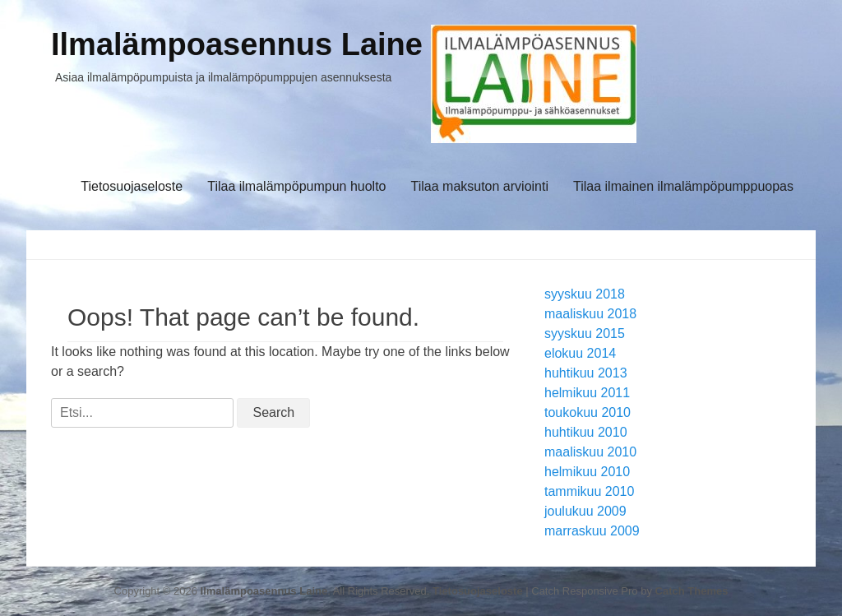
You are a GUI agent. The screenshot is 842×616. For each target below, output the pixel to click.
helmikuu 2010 (587, 472)
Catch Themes (692, 591)
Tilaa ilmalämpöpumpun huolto (296, 186)
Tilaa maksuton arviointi (480, 186)
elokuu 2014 (580, 353)
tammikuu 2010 (589, 491)
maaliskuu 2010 (590, 452)
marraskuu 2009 (592, 531)
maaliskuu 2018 (590, 314)
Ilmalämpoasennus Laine (237, 44)
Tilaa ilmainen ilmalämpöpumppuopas (683, 186)
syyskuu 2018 (585, 294)
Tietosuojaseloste (132, 186)
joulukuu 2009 (585, 511)
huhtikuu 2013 (586, 373)
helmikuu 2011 (587, 393)
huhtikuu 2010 (586, 432)
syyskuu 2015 (585, 333)
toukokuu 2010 (588, 412)
